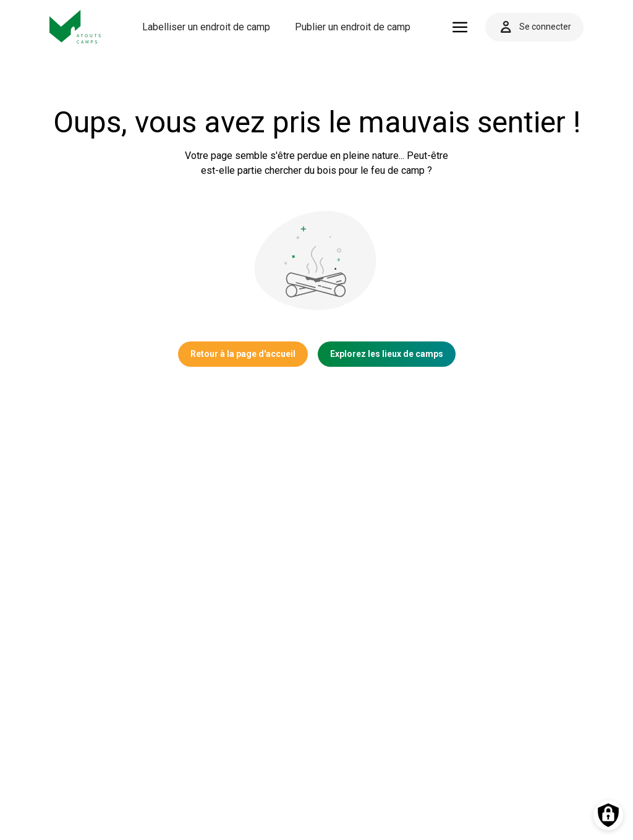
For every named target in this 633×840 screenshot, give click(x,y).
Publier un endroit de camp (353, 27)
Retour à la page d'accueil (243, 354)
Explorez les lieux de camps (387, 354)
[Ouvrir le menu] (460, 27)
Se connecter (534, 27)
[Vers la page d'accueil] (75, 27)
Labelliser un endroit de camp (206, 27)
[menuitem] (206, 27)
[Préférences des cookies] (608, 815)
